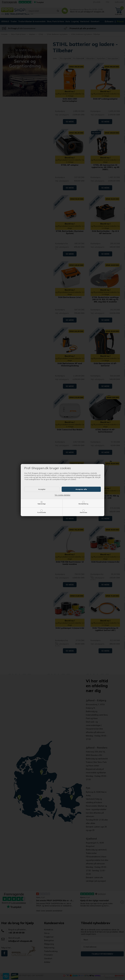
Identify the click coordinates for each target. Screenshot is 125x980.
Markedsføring (83, 504)
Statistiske (83, 512)
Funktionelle (42, 512)
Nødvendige (42, 504)
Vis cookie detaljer (63, 495)
